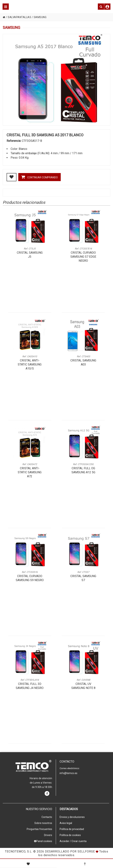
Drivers (48, 835)
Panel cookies (43, 841)
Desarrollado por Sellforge (70, 851)
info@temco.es (68, 773)
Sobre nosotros (43, 823)
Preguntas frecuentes (39, 829)
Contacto (47, 817)
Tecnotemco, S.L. (19, 851)
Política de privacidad (72, 829)
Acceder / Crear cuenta (73, 841)
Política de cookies (70, 835)
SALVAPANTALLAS (19, 17)
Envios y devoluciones (72, 817)
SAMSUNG (40, 17)
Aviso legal (66, 823)
